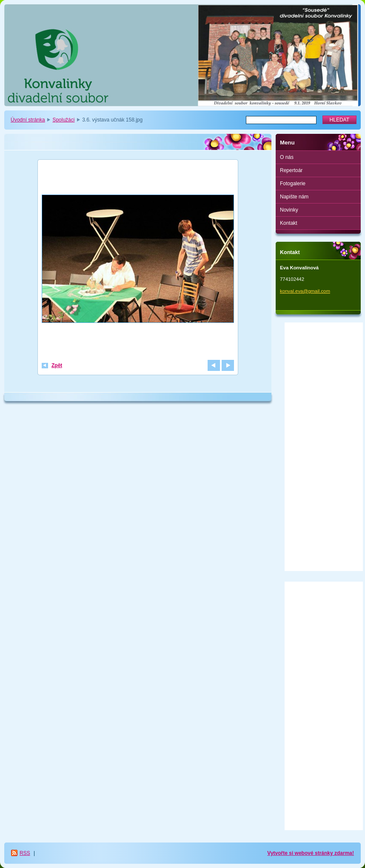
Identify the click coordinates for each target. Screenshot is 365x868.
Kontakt (289, 223)
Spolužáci (63, 120)
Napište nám (294, 197)
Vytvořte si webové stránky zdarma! (311, 853)
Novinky (289, 210)
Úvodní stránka (28, 120)
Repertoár (291, 170)
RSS (25, 853)
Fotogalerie (293, 184)
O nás (287, 157)
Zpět (57, 365)
